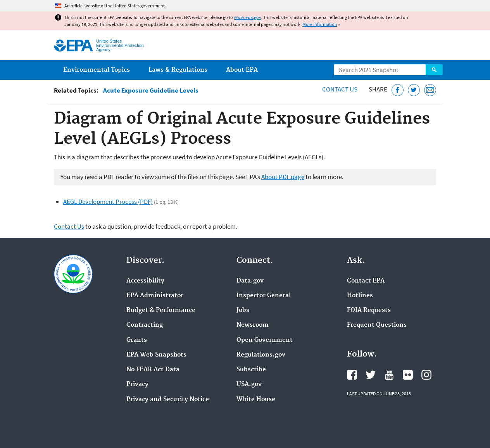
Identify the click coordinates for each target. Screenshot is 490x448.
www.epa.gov (248, 17)
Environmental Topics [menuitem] (97, 70)
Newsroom (253, 325)
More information (320, 24)
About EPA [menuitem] (242, 70)
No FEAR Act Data (153, 370)
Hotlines (360, 296)
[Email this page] (430, 90)
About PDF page (283, 177)
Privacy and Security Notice (168, 400)
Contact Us (340, 89)
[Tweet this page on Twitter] (414, 90)
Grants (137, 340)
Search (434, 70)
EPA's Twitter (371, 375)
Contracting (145, 325)
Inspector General (264, 296)
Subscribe (251, 370)
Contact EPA (366, 281)
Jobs (243, 310)
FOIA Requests (369, 310)
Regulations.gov (261, 355)
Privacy (137, 384)
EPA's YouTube (389, 375)
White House (256, 400)
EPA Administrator (155, 296)
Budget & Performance (161, 310)
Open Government (265, 340)
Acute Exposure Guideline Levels (151, 90)
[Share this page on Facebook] (398, 90)
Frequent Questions (377, 325)
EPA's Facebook (352, 375)
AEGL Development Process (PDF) (108, 202)
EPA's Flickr (408, 375)
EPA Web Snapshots (156, 355)
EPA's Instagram (426, 375)
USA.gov (249, 384)
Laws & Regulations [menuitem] (178, 70)
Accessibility (145, 281)
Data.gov (250, 281)
